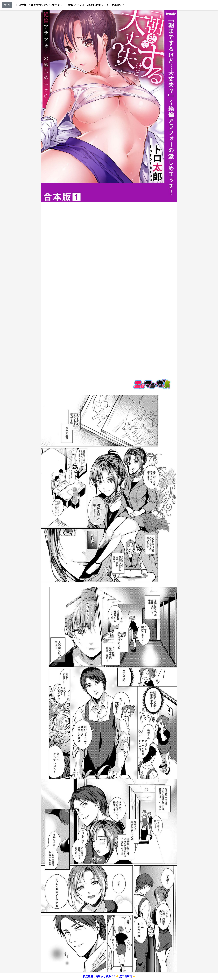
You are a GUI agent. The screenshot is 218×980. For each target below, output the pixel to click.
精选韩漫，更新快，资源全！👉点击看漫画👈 (109, 976)
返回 (7, 5)
